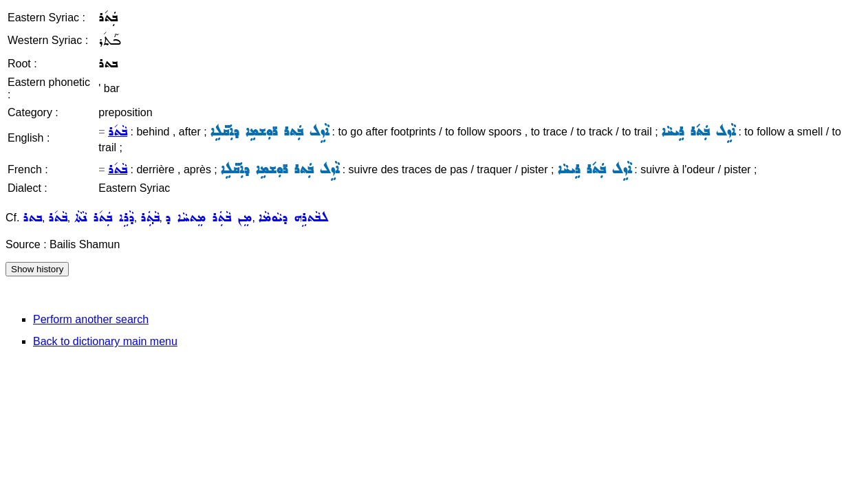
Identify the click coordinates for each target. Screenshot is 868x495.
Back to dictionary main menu (105, 341)
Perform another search (91, 319)
